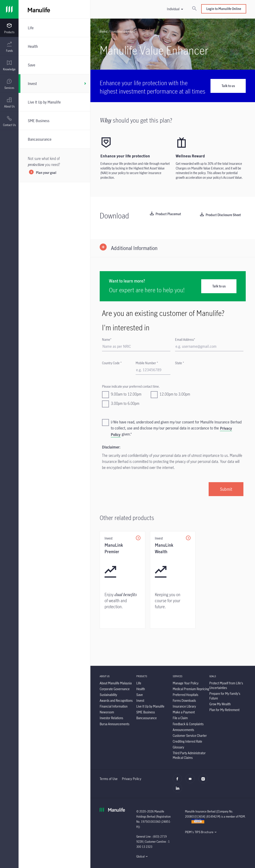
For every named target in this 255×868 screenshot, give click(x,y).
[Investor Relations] (111, 718)
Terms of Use (109, 779)
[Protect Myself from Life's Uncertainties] (226, 685)
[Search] (194, 9)
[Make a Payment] (184, 712)
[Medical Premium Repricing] (191, 689)
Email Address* (185, 340)
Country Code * (112, 363)
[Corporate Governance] (115, 689)
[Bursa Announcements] (115, 724)
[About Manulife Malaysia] (116, 683)
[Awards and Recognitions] (116, 701)
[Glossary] (178, 747)
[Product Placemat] (166, 214)
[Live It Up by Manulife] (54, 102)
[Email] (209, 347)
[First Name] (136, 347)
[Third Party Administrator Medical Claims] (189, 755)
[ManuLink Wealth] (173, 580)
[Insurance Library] (184, 706)
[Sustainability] (108, 695)
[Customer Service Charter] (190, 736)
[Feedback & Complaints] (188, 724)
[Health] (54, 46)
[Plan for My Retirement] (224, 710)
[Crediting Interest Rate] (187, 741)
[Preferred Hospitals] (185, 695)
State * (180, 363)
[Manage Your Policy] (186, 683)
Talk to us (228, 86)
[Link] (9, 9)
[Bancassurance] (54, 139)
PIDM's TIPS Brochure (199, 832)
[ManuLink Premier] (123, 580)
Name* (107, 340)
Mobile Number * (147, 363)
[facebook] (179, 781)
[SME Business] (54, 121)
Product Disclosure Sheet (223, 215)
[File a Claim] (180, 718)
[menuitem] (9, 29)
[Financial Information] (114, 706)
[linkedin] (179, 791)
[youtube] (191, 781)
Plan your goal (46, 173)
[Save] (54, 65)
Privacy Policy (132, 779)
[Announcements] (183, 730)
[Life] (54, 28)
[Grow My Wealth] (220, 704)
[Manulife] (82, 9)
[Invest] (54, 84)
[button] (175, 9)
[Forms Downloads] (184, 701)
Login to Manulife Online (224, 9)
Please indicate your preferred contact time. (131, 386)
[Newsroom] (107, 712)
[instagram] (204, 781)
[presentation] (9, 28)
